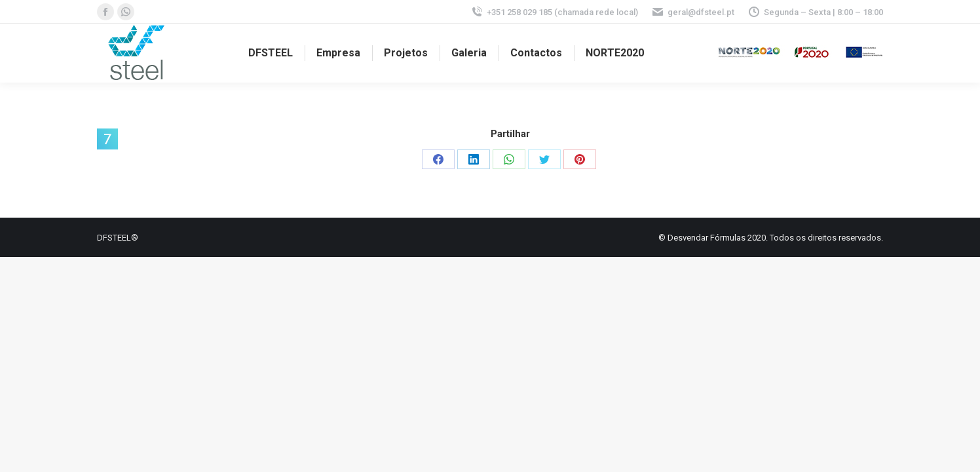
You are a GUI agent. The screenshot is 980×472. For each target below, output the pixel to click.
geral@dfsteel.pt (693, 12)
